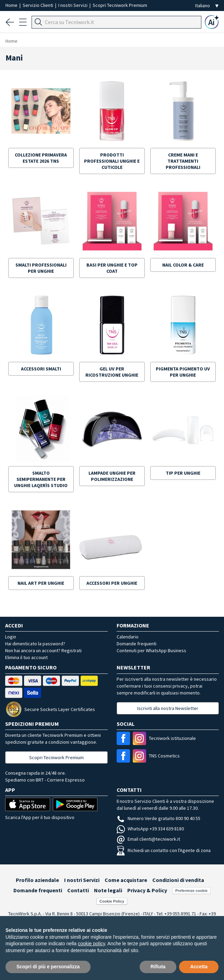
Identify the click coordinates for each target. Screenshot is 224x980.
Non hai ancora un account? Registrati (43, 650)
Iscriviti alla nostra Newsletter (168, 708)
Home (12, 5)
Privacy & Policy (147, 890)
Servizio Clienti (38, 5)
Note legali (108, 890)
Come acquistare (126, 880)
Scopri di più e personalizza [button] (48, 967)
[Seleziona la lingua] (207, 6)
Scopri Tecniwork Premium (120, 5)
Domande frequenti (137, 644)
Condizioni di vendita (178, 880)
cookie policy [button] (91, 944)
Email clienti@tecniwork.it (148, 839)
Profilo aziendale (37, 880)
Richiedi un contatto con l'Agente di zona (164, 850)
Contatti (78, 890)
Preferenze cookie (191, 891)
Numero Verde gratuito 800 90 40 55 (158, 818)
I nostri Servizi (73, 5)
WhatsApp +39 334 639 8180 (150, 829)
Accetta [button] (199, 967)
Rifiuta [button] (158, 967)
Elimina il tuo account (26, 657)
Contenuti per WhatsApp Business (151, 650)
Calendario (128, 637)
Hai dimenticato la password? (35, 644)
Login (11, 637)
